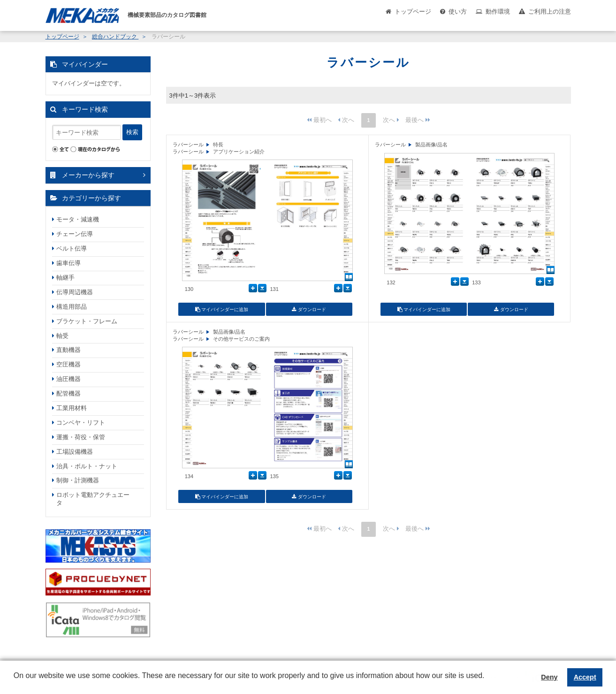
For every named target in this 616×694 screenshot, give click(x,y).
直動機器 (68, 350)
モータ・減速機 (78, 219)
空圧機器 (68, 364)
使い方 (458, 11)
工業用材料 (72, 408)
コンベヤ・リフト (81, 423)
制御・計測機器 (78, 480)
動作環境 (498, 11)
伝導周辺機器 (75, 292)
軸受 (62, 336)
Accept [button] (585, 677)
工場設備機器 (75, 452)
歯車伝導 (68, 263)
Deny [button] (549, 677)
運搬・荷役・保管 (81, 437)
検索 (132, 132)
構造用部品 (72, 307)
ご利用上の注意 (550, 11)
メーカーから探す (88, 175)
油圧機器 (68, 379)
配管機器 (68, 393)
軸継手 (65, 278)
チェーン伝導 (75, 234)
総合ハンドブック (115, 37)
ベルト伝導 (72, 248)
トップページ (413, 11)
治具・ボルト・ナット (87, 466)
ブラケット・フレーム (87, 321)
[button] (15, 683)
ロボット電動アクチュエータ (93, 499)
